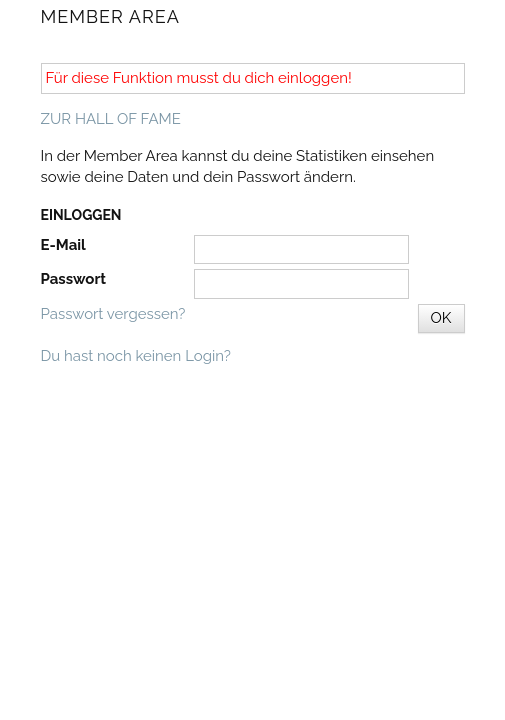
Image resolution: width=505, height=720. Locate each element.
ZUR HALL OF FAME (111, 119)
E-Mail (63, 245)
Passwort (73, 279)
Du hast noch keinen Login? (136, 356)
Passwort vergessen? (113, 314)
